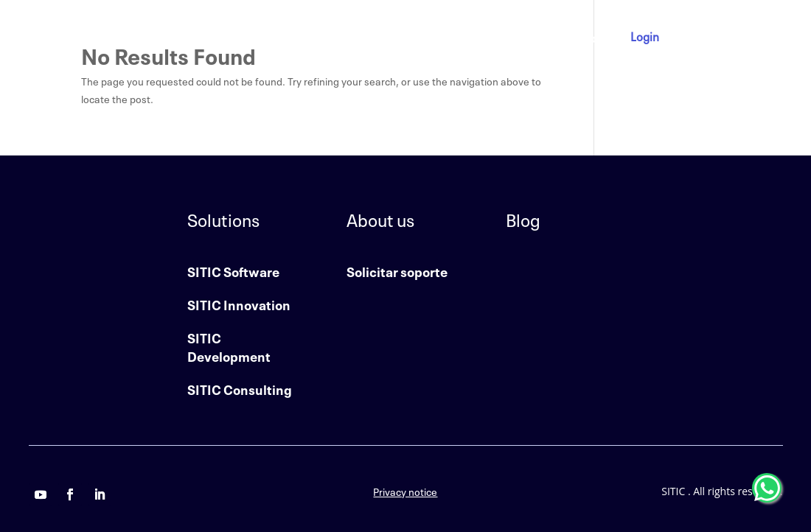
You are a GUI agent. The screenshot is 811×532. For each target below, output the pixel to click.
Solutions (401, 37)
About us (480, 37)
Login (645, 35)
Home (344, 37)
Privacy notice (405, 491)
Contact (541, 37)
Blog (591, 37)
